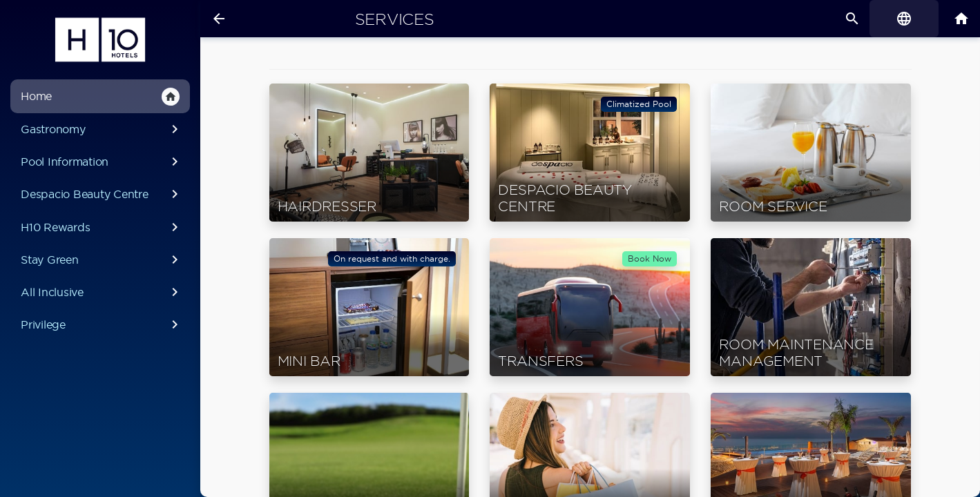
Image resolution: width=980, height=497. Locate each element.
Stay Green (102, 260)
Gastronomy (102, 129)
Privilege (102, 324)
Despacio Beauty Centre (102, 194)
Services (395, 19)
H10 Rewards (102, 227)
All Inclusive (102, 292)
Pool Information (102, 162)
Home (100, 97)
